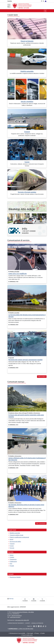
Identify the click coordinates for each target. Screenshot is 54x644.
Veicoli (11, 539)
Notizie (12, 555)
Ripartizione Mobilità (15, 577)
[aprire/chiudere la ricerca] (45, 11)
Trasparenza (13, 559)
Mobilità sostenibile (27, 71)
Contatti (27, 623)
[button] (34, 626)
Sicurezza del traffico (15, 542)
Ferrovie (12, 548)
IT (42, 1)
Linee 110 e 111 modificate (18, 274)
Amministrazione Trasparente (16, 623)
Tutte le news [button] (42, 377)
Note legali (30, 633)
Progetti (12, 566)
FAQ (11, 564)
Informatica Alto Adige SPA (22, 620)
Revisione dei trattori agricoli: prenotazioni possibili (25, 360)
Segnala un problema (37, 623)
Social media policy (27, 635)
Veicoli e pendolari (27, 101)
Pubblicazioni (13, 562)
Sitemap (11, 599)
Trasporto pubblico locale (16, 535)
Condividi (25, 600)
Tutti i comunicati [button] (41, 523)
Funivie (27, 162)
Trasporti (27, 132)
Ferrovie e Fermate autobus (27, 192)
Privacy (36, 633)
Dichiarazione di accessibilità (17, 633)
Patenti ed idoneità (27, 41)
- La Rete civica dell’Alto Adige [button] (20, 629)
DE (43, 1)
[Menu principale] (9, 6)
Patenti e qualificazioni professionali (19, 537)
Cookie (42, 633)
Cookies (12, 557)
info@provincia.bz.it (17, 616)
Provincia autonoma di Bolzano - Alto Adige (23, 612)
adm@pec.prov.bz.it (15, 617)
